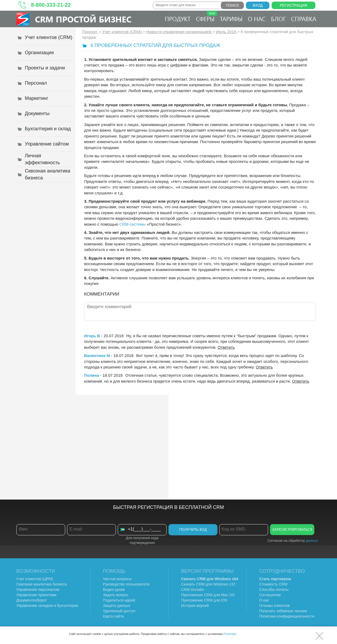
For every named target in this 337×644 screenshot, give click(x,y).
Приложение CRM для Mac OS (208, 595)
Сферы (207, 17)
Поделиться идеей (119, 600)
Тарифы (231, 19)
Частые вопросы (117, 579)
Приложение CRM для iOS (204, 600)
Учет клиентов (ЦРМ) (35, 579)
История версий (195, 606)
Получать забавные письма (283, 611)
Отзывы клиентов (275, 606)
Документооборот (32, 600)
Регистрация (294, 5)
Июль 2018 (226, 32)
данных (312, 541)
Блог (278, 19)
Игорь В (92, 336)
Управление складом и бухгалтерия (47, 606)
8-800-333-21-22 (51, 5)
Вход (258, 5)
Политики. (230, 634)
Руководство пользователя (126, 584)
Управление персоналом (38, 590)
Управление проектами (36, 595)
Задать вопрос (116, 595)
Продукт (178, 19)
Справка (304, 19)
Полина (92, 375)
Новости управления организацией (179, 32)
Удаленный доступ (119, 611)
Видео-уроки (114, 590)
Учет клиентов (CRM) (122, 32)
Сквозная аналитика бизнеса (42, 584)
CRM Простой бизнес (83, 19)
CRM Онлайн (193, 590)
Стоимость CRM (273, 584)
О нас (257, 19)
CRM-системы (133, 224)
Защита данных (117, 606)
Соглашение (270, 595)
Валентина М (97, 356)
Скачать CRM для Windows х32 (208, 584)
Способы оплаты (274, 590)
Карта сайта (113, 616)
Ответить (226, 347)
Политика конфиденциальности (287, 616)
